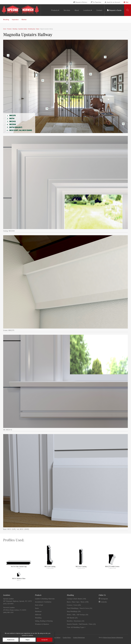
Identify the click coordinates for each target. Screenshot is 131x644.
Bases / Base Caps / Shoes (78, 602)
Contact (99, 10)
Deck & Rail (39, 605)
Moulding (6, 19)
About (77, 10)
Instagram (104, 599)
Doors (37, 608)
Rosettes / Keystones (76, 621)
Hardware (38, 611)
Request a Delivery (81, 2)
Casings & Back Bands (76, 599)
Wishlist (24, 19)
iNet (127, 2)
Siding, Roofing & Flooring (44, 621)
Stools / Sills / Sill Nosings (78, 615)
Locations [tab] (87, 10)
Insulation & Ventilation (43, 602)
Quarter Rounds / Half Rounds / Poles (81, 624)
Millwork (38, 615)
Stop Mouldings (74, 611)
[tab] (128, 10)
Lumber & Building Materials (45, 599)
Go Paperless (97, 2)
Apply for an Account (113, 2)
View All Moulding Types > (76, 627)
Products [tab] (54, 10)
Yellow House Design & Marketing (113, 637)
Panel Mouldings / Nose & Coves (80, 608)
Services (67, 10)
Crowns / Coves (74, 605)
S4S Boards (72, 618)
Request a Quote (115, 10)
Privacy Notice (56, 637)
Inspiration (15, 19)
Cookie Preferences (79, 637)
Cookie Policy (67, 637)
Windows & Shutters (42, 624)
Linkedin (104, 602)
